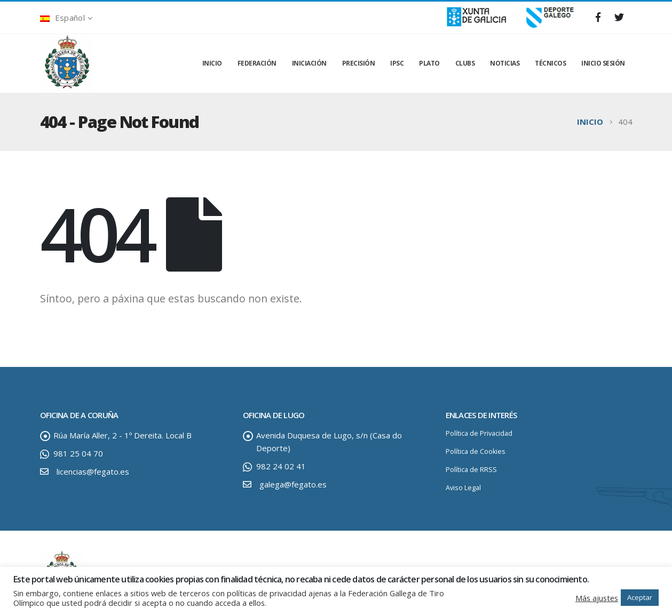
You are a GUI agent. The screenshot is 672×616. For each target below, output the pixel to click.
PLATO (429, 63)
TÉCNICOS (550, 63)
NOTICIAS (505, 63)
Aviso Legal (463, 488)
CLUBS (465, 63)
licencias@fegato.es (93, 471)
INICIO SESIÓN (603, 63)
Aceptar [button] (640, 597)
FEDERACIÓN (257, 63)
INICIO (212, 63)
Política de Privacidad (479, 433)
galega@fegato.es (293, 484)
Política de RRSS (471, 470)
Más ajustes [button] (597, 598)
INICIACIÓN (309, 63)
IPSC (397, 63)
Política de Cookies (476, 451)
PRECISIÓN (359, 63)
